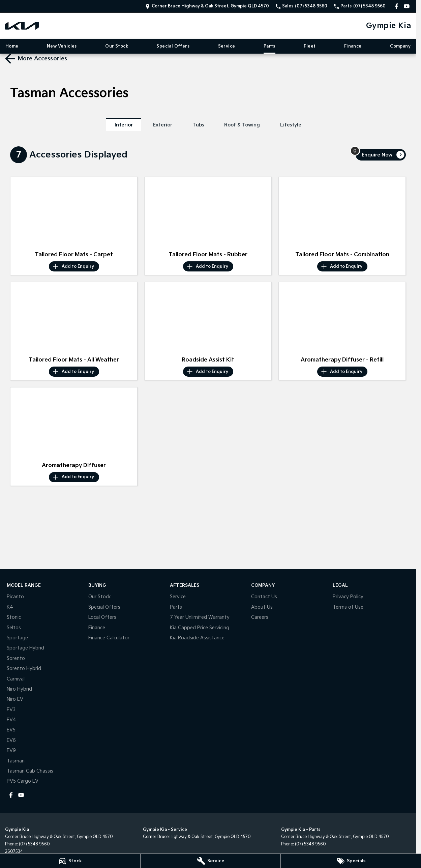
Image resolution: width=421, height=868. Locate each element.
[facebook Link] (397, 6)
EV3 (11, 710)
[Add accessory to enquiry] (74, 266)
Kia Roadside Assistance (197, 638)
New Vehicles (62, 46)
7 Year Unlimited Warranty (200, 617)
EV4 (11, 720)
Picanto (15, 597)
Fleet (310, 46)
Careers (260, 617)
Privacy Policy (348, 597)
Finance (353, 46)
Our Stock (117, 46)
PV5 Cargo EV (23, 781)
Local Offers (102, 617)
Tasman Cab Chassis (30, 771)
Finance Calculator (109, 638)
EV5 (11, 730)
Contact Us (264, 597)
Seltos (14, 628)
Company (400, 46)
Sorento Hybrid (24, 669)
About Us (262, 607)
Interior (124, 125)
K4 (10, 607)
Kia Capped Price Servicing (200, 628)
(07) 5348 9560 (34, 844)
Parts (269, 46)
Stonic (14, 617)
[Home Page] (22, 26)
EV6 (11, 740)
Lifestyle (291, 125)
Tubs (198, 125)
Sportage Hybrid (25, 648)
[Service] (211, 861)
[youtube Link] (407, 6)
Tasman (16, 761)
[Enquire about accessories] (381, 155)
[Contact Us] (207, 6)
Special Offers (173, 46)
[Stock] (70, 861)
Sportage (17, 638)
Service (227, 46)
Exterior (163, 125)
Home (12, 46)
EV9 (11, 750)
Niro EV (15, 699)
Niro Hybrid (19, 689)
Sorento (16, 658)
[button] (74, 213)
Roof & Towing (242, 125)
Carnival (16, 679)
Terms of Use (348, 607)
